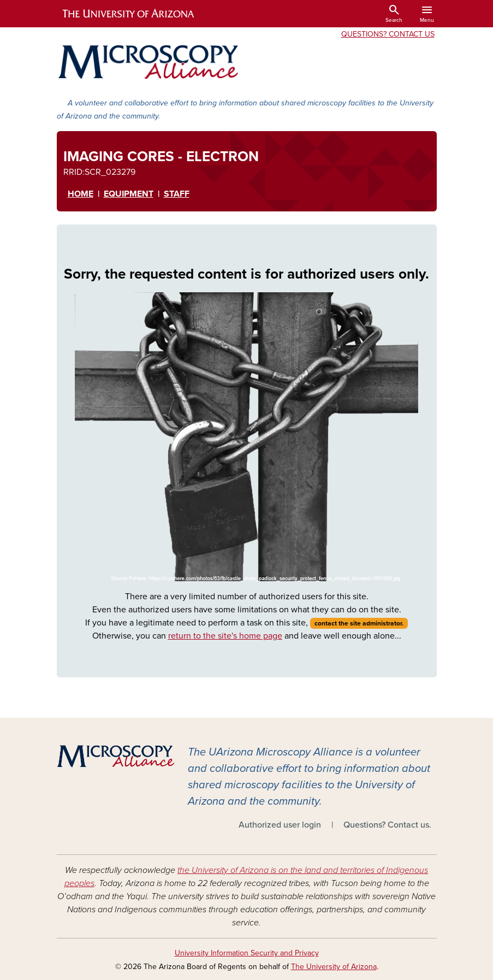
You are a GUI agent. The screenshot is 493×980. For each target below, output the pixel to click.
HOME (81, 194)
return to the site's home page (225, 636)
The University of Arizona (334, 967)
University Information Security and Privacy (247, 953)
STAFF (177, 194)
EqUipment (129, 194)
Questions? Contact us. (387, 825)
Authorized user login (280, 825)
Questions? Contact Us (388, 34)
